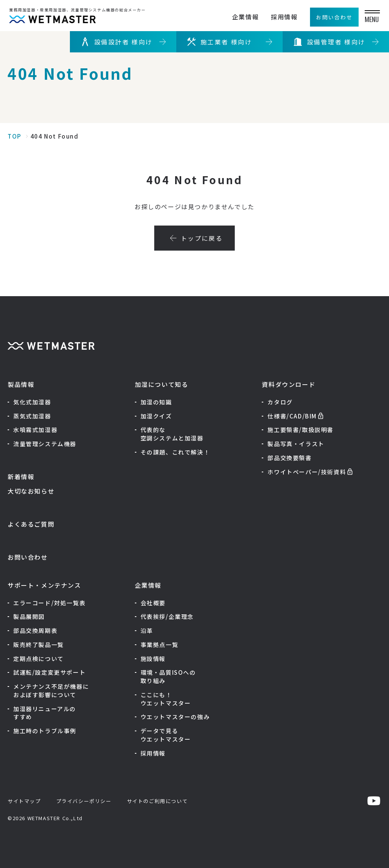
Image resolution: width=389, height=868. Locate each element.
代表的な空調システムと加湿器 (172, 434)
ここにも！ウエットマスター (166, 699)
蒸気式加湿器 (32, 416)
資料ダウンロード (289, 384)
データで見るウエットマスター (166, 735)
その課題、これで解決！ (175, 452)
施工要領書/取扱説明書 (300, 430)
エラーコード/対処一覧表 (49, 603)
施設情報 (153, 659)
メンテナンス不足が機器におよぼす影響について (51, 690)
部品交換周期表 (35, 630)
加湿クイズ (156, 416)
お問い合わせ (28, 557)
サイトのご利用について (157, 801)
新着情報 (21, 477)
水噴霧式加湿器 (35, 430)
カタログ (280, 402)
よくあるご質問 (31, 524)
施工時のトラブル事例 (45, 731)
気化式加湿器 (32, 402)
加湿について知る (162, 384)
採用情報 (279, 17)
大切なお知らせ (31, 491)
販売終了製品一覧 (39, 645)
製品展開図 (29, 616)
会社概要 (153, 603)
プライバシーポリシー (84, 801)
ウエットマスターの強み (175, 717)
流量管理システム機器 (45, 444)
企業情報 (240, 17)
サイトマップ (24, 801)
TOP (14, 136)
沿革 (147, 630)
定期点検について (39, 659)
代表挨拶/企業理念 (167, 616)
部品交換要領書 (289, 458)
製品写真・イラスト (296, 444)
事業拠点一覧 (160, 645)
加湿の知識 (156, 402)
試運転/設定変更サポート (49, 672)
